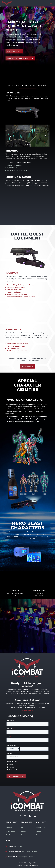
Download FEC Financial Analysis (19, 58)
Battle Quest (10, 831)
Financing (25, 835)
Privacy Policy (34, 865)
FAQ (22, 827)
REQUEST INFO (27, 366)
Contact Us (40, 827)
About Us (40, 831)
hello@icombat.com (30, 851)
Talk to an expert (14, 51)
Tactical (9, 827)
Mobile (8, 835)
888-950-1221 (18, 846)
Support (24, 831)
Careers (39, 835)
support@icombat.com (27, 857)
